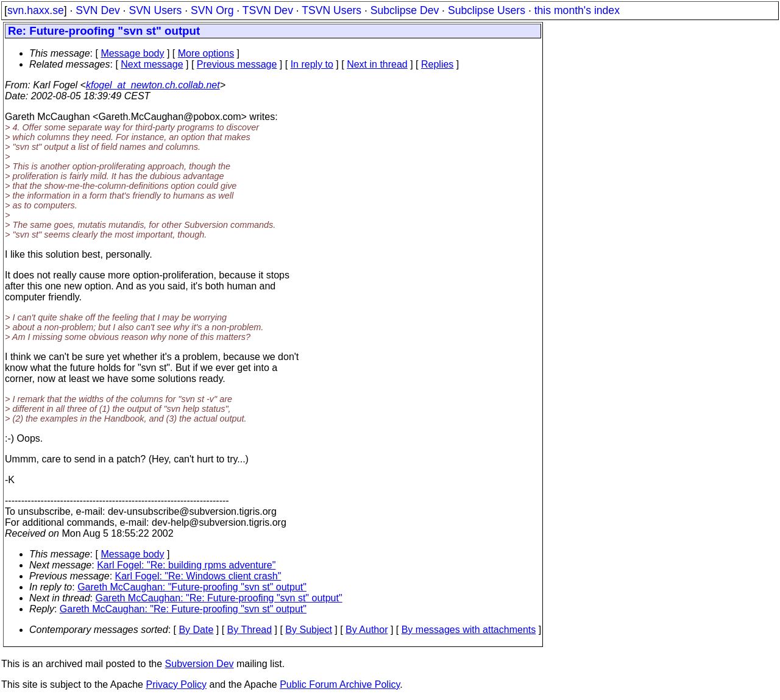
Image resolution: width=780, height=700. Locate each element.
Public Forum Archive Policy (340, 684)
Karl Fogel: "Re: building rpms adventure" (186, 565)
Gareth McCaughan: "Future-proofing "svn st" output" (192, 587)
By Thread (250, 630)
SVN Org (212, 10)
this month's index (577, 10)
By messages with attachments (469, 630)
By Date (196, 630)
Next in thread (377, 64)
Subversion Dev (200, 664)
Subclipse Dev (405, 10)
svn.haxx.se (36, 10)
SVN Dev (97, 10)
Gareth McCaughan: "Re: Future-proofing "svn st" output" (219, 598)
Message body (132, 53)
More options (206, 53)
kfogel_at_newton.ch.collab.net (153, 85)
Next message (152, 64)
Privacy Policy (176, 684)
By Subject (308, 630)
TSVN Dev (268, 10)
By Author (367, 630)
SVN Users (155, 10)
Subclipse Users (487, 10)
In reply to (312, 64)
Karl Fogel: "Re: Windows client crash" (198, 576)
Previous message (237, 64)
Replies (437, 64)
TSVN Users (331, 10)
